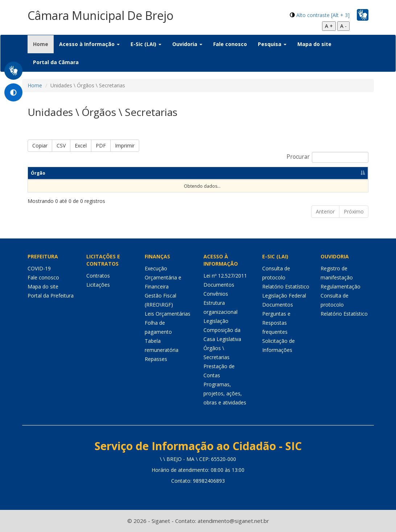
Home (43, 44)
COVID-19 (39, 268)
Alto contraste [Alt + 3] (323, 15)
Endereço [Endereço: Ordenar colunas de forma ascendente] (180, 173)
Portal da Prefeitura (51, 296)
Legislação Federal (284, 296)
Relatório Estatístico (286, 286)
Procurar (327, 157)
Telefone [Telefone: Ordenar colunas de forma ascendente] (221, 173)
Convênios (216, 294)
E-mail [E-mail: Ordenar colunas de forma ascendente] (259, 173)
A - (343, 26)
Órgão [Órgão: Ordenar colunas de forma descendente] (38, 173)
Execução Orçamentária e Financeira (163, 277)
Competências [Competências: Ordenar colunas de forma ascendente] (131, 173)
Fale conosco (230, 44)
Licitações (98, 285)
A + (329, 26)
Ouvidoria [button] (187, 44)
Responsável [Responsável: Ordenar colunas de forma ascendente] (79, 173)
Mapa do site (314, 44)
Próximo (354, 211)
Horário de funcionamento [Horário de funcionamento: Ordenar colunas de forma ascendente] (315, 173)
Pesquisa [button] (272, 44)
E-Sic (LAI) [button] (146, 44)
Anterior (325, 211)
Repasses (156, 359)
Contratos (98, 276)
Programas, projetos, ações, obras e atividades (225, 393)
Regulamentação (341, 286)
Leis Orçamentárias (168, 314)
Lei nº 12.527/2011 (225, 276)
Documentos (219, 285)
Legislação (216, 321)
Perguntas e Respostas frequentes (276, 323)
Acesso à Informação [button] (89, 44)
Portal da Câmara (56, 62)
